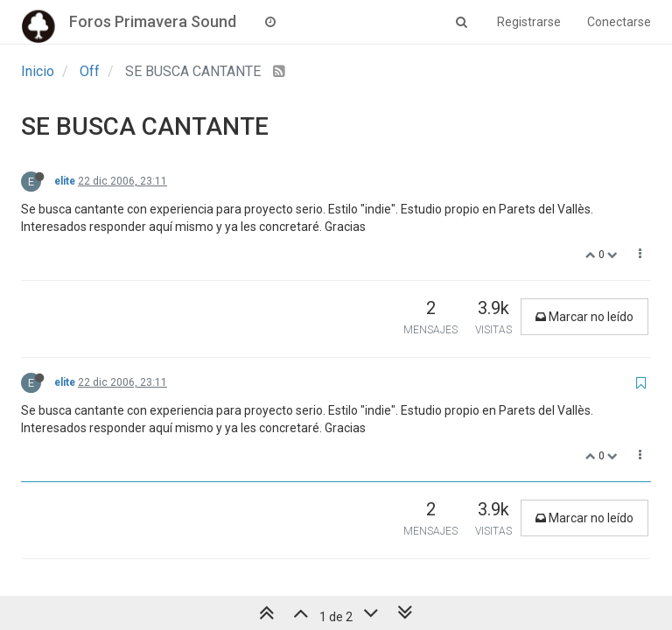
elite (65, 181)
